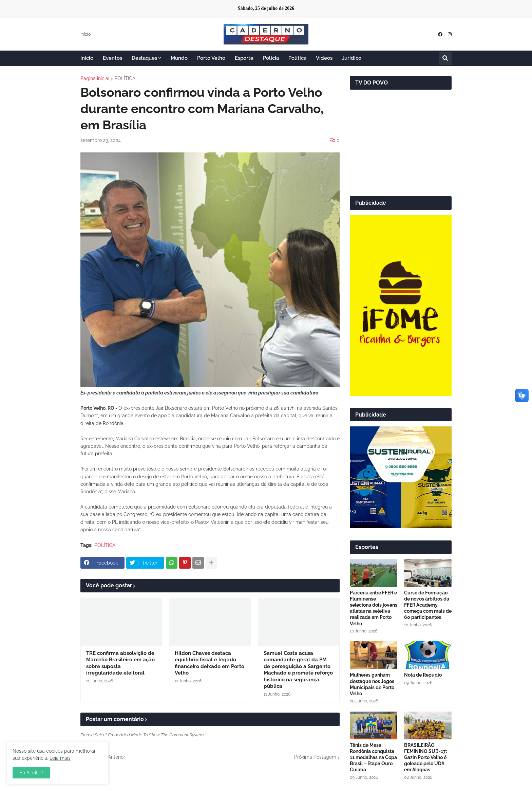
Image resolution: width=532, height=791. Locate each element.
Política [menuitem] (297, 58)
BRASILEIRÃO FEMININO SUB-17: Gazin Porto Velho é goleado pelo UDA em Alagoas (425, 758)
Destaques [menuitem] (144, 58)
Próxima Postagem (315, 757)
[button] (445, 58)
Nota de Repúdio (423, 675)
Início (85, 34)
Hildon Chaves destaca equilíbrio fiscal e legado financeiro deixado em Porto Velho (210, 663)
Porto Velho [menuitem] (211, 58)
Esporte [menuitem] (244, 58)
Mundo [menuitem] (179, 58)
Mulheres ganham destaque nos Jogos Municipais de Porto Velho (372, 684)
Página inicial (95, 78)
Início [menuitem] (87, 58)
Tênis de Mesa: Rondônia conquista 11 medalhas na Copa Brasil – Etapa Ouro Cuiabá (373, 758)
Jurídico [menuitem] (352, 58)
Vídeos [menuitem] (324, 58)
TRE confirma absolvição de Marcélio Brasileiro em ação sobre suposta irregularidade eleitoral (120, 663)
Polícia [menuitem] (271, 58)
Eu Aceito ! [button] (31, 773)
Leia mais (60, 758)
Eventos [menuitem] (112, 58)
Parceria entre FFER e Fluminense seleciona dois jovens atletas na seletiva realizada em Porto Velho (374, 608)
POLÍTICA (125, 78)
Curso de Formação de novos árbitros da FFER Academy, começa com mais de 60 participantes (428, 605)
